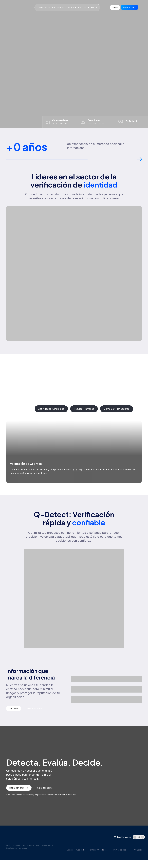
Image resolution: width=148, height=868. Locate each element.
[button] (139, 162)
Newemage (23, 850)
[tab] (19, 410)
